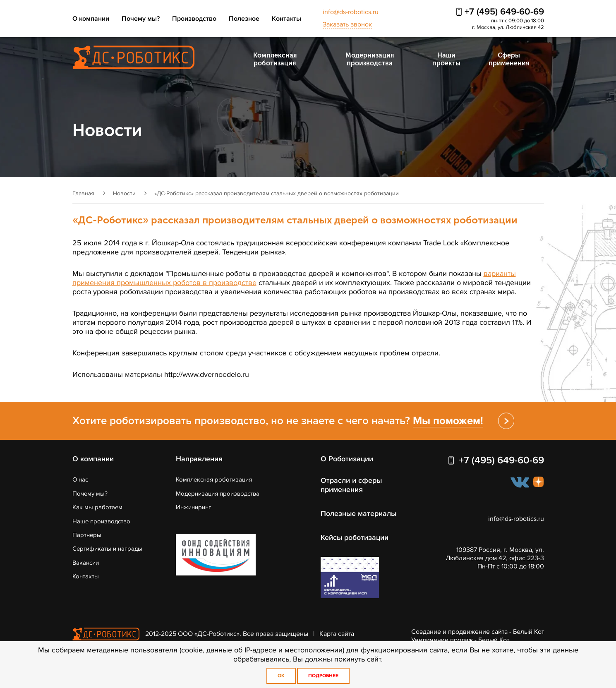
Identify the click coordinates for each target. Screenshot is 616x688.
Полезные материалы (359, 513)
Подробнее (323, 676)
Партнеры (87, 535)
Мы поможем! (448, 421)
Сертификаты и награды (107, 549)
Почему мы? (141, 19)
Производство (194, 19)
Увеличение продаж (442, 640)
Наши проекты (446, 59)
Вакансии (86, 563)
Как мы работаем (97, 507)
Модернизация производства (370, 59)
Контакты (286, 19)
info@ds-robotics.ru (351, 12)
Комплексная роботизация (275, 59)
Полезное (244, 19)
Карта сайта (337, 633)
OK (281, 676)
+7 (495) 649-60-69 (504, 12)
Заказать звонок (347, 24)
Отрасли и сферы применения (351, 485)
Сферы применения (509, 59)
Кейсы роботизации (355, 537)
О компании (91, 19)
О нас (80, 479)
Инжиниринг (194, 507)
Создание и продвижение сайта (459, 632)
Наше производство (101, 521)
